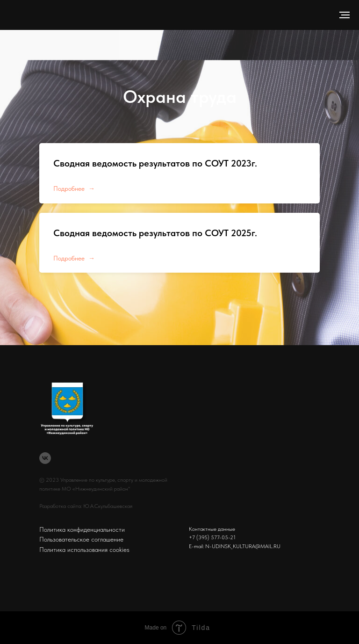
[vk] (45, 458)
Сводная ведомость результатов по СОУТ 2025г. (155, 233)
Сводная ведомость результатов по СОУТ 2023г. (155, 163)
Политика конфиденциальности (82, 529)
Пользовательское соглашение (81, 539)
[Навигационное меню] (345, 15)
